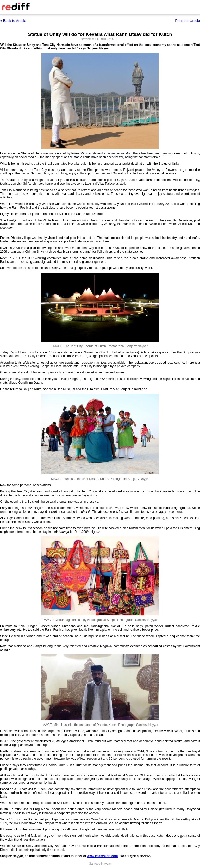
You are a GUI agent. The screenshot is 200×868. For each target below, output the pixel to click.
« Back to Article (13, 21)
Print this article (187, 21)
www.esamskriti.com (102, 856)
